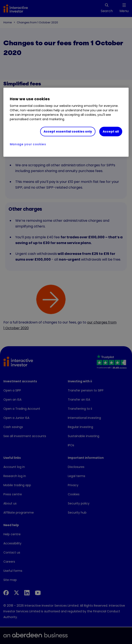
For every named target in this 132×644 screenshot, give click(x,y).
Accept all (111, 131)
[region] (66, 122)
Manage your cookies (28, 144)
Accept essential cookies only (68, 131)
